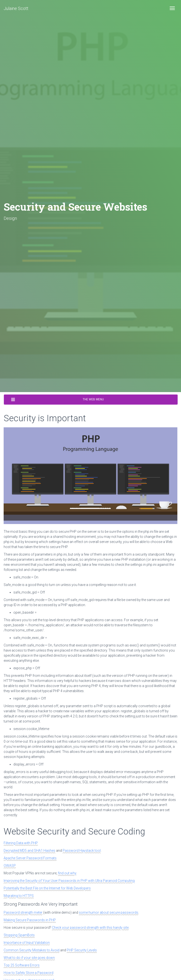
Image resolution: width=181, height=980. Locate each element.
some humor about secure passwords (109, 912)
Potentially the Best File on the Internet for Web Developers (47, 888)
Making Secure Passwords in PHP (30, 920)
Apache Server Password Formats (30, 858)
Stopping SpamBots (19, 935)
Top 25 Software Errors (22, 965)
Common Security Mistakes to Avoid (32, 950)
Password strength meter (23, 912)
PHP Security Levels (82, 950)
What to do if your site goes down (29, 958)
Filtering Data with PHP (21, 843)
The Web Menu (58, 400)
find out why (67, 873)
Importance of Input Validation (27, 943)
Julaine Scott (16, 8)
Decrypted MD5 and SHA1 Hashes (29, 851)
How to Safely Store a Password (29, 973)
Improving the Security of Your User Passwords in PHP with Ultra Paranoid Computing (69, 881)
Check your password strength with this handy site (90, 928)
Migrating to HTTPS (19, 896)
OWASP (10, 866)
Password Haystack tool (82, 851)
